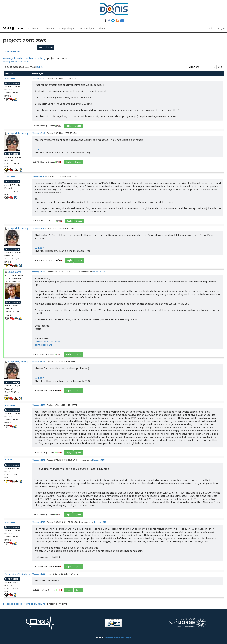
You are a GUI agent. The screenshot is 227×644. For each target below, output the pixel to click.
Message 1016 (39, 460)
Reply (68, 126)
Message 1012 (39, 272)
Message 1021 (39, 522)
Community (86, 28)
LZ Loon (39, 149)
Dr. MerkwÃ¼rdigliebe (17, 574)
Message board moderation (16, 62)
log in (39, 67)
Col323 (8, 460)
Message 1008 (39, 228)
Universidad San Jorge (47, 342)
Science (49, 28)
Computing (67, 28)
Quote (78, 126)
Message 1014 (39, 405)
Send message (12, 83)
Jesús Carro (15, 272)
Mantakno (10, 78)
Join (211, 28)
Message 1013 (39, 361)
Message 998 (39, 133)
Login (221, 28)
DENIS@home (13, 28)
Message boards (13, 58)
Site (102, 28)
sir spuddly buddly (18, 133)
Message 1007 (39, 176)
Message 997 (39, 78)
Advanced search (12, 51)
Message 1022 (39, 574)
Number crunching (35, 58)
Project (33, 28)
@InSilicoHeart (43, 345)
